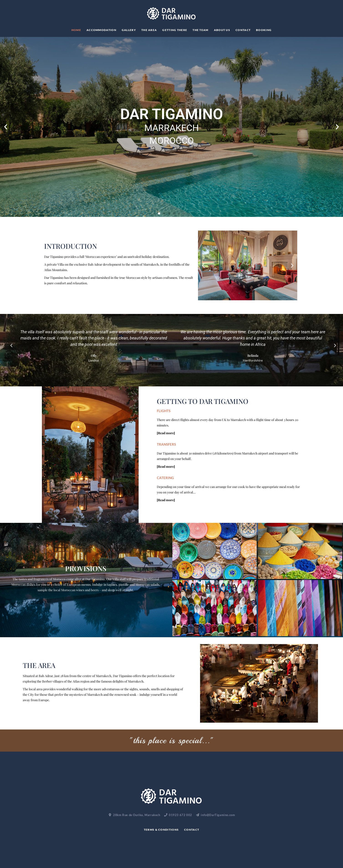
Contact (243, 30)
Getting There (175, 30)
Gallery (129, 30)
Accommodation (101, 30)
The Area (149, 30)
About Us (222, 30)
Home (76, 30)
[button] (6, 127)
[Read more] (166, 433)
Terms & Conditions (161, 830)
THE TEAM (200, 30)
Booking (264, 30)
